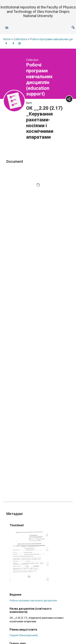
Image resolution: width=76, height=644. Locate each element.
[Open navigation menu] (7, 28)
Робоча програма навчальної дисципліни (33, 601)
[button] (73, 27)
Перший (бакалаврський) (24, 635)
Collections (20, 39)
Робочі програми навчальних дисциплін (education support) (39, 79)
